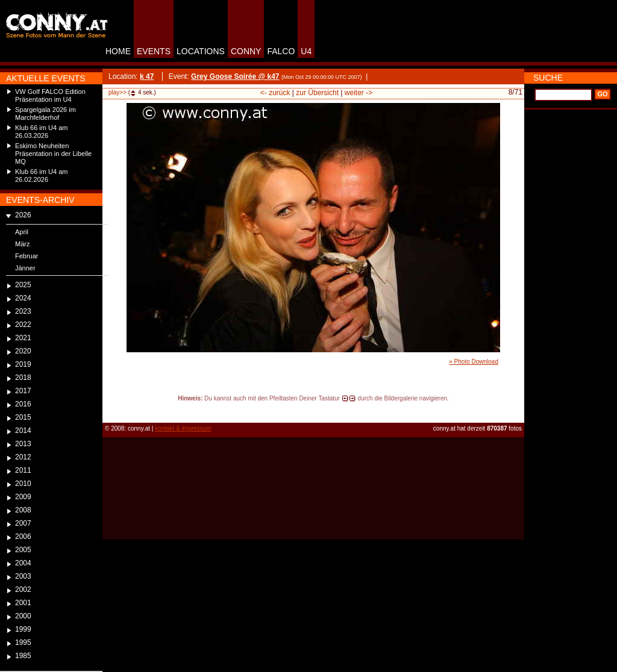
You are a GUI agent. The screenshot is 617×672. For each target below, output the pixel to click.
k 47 (147, 76)
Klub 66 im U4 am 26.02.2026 (41, 176)
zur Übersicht (317, 93)
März (22, 244)
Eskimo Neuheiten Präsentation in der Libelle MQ (53, 154)
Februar (27, 256)
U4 (306, 51)
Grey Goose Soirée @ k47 (235, 76)
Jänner (25, 268)
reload (112, 409)
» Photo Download (474, 362)
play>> (117, 92)
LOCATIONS (201, 51)
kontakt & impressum (183, 428)
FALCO (281, 51)
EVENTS (154, 51)
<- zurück (275, 93)
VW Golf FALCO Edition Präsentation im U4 (50, 95)
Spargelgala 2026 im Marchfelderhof (45, 114)
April (22, 232)
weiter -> (359, 93)
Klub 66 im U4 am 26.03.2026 (41, 132)
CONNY (246, 51)
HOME (118, 51)
